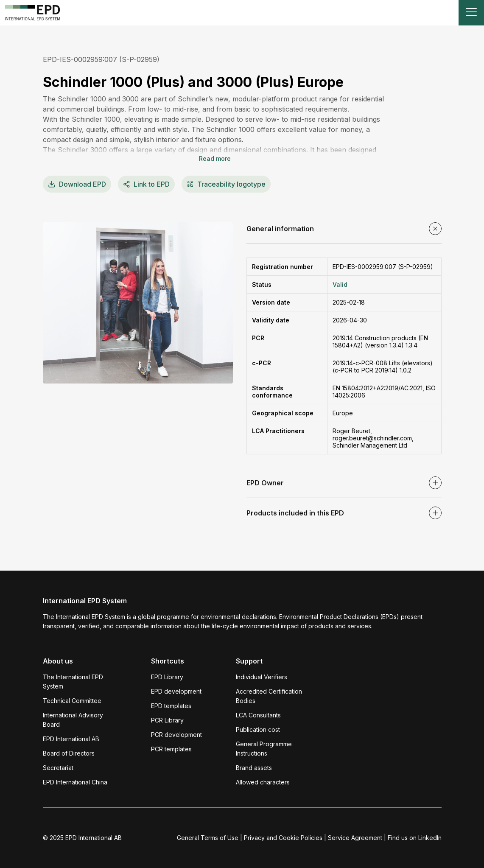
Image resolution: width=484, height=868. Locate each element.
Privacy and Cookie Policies (283, 838)
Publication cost (258, 729)
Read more (215, 158)
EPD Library (167, 677)
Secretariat (58, 768)
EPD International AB (71, 739)
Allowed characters (263, 782)
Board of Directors (69, 753)
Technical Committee (72, 701)
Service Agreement (355, 838)
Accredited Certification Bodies (269, 696)
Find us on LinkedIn (415, 838)
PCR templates (171, 749)
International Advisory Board (73, 720)
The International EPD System (73, 682)
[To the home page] (33, 13)
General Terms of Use (208, 838)
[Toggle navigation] (471, 13)
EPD (77, 184)
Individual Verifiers (262, 677)
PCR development (176, 735)
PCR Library (167, 720)
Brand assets (254, 768)
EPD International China (75, 782)
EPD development (176, 691)
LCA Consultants (258, 715)
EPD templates (171, 706)
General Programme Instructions (264, 749)
